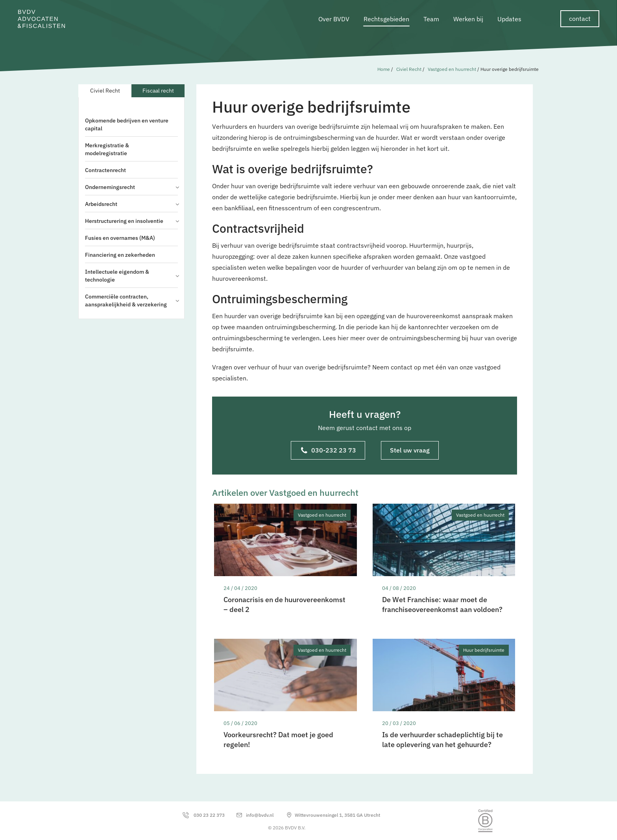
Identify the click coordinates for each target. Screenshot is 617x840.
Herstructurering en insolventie (131, 221)
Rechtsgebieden (386, 19)
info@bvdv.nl (260, 815)
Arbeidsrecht (131, 204)
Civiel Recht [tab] (105, 91)
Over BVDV (334, 19)
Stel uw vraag (410, 450)
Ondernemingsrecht (131, 187)
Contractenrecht (105, 170)
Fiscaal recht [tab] (158, 91)
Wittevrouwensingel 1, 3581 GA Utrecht (337, 815)
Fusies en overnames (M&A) (120, 238)
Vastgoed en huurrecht (452, 69)
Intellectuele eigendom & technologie (131, 276)
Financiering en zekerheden (120, 255)
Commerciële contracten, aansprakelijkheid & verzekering (131, 300)
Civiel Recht (409, 69)
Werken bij (468, 19)
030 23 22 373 (209, 815)
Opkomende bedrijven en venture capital (127, 124)
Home (384, 69)
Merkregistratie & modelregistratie (107, 149)
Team (431, 19)
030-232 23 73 (329, 451)
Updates (509, 19)
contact (580, 19)
